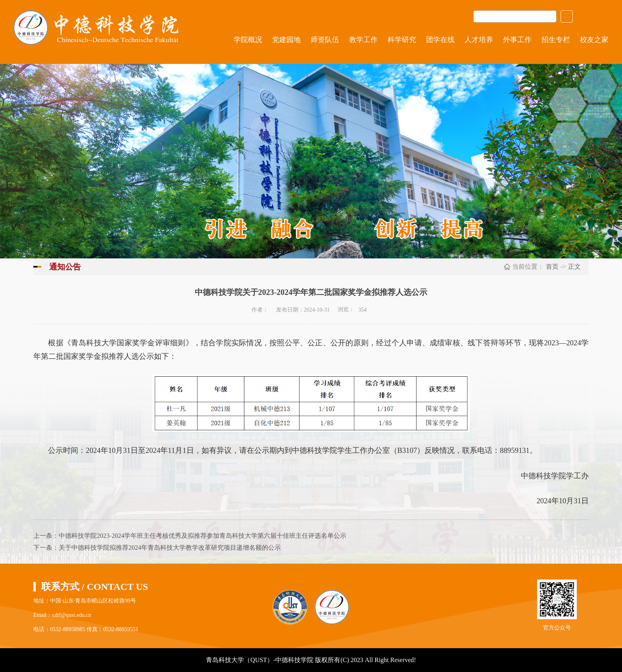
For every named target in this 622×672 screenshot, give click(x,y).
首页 (552, 267)
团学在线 (440, 40)
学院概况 (248, 40)
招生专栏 (556, 40)
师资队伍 (325, 40)
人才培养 (479, 40)
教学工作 (363, 40)
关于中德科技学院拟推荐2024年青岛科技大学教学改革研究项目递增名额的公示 (170, 548)
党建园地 (286, 40)
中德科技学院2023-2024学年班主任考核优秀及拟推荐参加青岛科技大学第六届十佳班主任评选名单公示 (203, 536)
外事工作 (517, 40)
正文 (574, 267)
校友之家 (594, 40)
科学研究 (402, 40)
